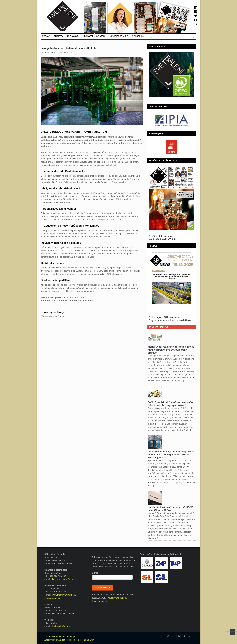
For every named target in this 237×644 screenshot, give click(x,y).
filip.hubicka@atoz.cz (62, 626)
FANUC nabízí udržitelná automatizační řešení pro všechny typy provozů (171, 404)
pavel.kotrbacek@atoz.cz (63, 614)
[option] (172, 120)
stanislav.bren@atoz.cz (63, 564)
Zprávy (46, 36)
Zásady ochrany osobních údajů (60, 637)
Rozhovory (73, 36)
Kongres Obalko (118, 36)
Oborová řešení (69, 53)
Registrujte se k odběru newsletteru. (170, 320)
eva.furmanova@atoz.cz (63, 595)
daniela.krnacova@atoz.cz (64, 579)
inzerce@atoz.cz (52, 598)
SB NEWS (101, 36)
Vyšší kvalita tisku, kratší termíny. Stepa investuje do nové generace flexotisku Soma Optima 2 (171, 454)
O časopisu (138, 36)
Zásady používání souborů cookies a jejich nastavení (70, 640)
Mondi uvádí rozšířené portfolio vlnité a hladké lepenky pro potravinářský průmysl (171, 350)
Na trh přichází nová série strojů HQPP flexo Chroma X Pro (170, 508)
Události (88, 36)
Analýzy (59, 36)
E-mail (96, 573)
